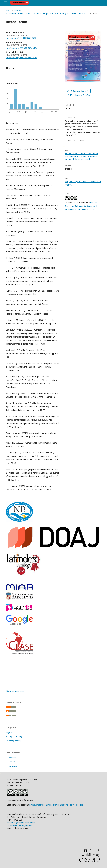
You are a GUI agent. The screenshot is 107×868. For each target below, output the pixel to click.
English (9, 732)
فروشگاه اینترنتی (6, 496)
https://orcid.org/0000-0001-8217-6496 (21, 48)
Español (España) (13, 741)
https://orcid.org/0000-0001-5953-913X (21, 58)
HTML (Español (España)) (80, 95)
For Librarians (11, 766)
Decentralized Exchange (64, 147)
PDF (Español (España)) (79, 91)
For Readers (11, 758)
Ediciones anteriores (15, 691)
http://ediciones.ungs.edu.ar (19, 825)
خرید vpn (0, 774)
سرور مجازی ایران (63, 147)
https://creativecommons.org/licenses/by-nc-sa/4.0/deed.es (56, 805)
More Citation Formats (76, 140)
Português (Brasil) (14, 737)
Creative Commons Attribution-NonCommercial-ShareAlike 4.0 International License (81, 206)
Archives (18, 11)
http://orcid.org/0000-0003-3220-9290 (21, 38)
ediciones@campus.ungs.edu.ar (21, 823)
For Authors (10, 762)
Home (8, 11)
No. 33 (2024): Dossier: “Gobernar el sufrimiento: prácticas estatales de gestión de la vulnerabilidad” (47, 13)
